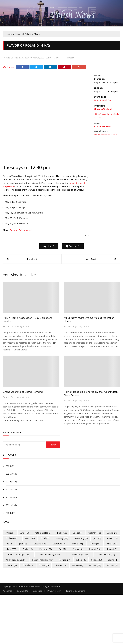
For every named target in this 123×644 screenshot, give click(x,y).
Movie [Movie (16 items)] (95, 544)
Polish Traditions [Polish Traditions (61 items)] (16, 560)
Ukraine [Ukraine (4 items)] (78, 565)
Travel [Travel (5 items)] (44, 565)
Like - (49, 246)
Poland (104, 100)
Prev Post (32, 259)
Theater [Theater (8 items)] (11, 565)
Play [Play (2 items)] (62, 549)
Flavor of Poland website (22, 230)
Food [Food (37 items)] (45, 538)
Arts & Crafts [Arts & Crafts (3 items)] (43, 533)
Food (97, 100)
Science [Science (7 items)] (97, 560)
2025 (8, 474)
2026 (8, 466)
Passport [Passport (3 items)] (46, 549)
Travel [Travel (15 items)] (28, 565)
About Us (7, 591)
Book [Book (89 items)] (62, 533)
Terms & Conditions (75, 591)
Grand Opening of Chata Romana (23, 392)
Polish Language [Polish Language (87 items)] (18, 554)
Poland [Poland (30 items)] (95, 549)
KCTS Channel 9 (102, 126)
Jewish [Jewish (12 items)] (112, 538)
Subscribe (38, 591)
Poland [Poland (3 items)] (112, 549)
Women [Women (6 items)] (112, 565)
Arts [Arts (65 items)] (10, 533)
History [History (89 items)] (62, 538)
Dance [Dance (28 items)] (112, 533)
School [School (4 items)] (81, 560)
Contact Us (22, 591)
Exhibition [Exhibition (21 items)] (12, 538)
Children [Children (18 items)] (95, 533)
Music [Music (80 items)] (112, 544)
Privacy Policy (54, 591)
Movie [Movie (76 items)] (78, 544)
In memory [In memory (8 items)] (81, 538)
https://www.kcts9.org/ (106, 135)
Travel (111, 100)
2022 (8, 497)
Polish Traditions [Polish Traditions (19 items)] (43, 560)
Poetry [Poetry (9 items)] (77, 549)
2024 (8, 482)
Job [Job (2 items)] (9, 544)
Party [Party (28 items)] (28, 549)
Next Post (91, 259)
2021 (8, 505)
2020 (8, 513)
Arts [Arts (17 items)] (25, 533)
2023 (8, 489)
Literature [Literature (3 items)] (59, 544)
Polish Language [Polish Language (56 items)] (50, 554)
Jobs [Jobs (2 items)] (23, 544)
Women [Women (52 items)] (95, 565)
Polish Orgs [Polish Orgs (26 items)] (80, 554)
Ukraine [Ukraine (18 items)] (61, 565)
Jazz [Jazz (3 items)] (97, 538)
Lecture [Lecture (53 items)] (40, 544)
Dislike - (73, 246)
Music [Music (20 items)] (11, 549)
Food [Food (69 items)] (30, 538)
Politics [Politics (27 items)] (65, 560)
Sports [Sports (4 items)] (113, 560)
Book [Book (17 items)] (77, 533)
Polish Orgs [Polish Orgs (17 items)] (107, 554)
